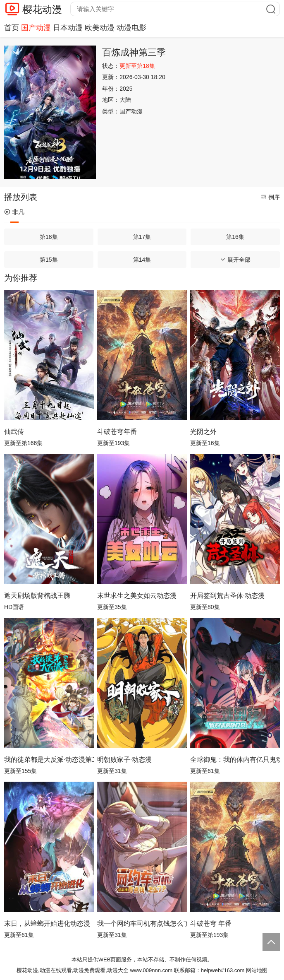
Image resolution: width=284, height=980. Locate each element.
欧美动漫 (100, 28)
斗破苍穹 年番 (211, 923)
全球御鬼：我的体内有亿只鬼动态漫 (235, 760)
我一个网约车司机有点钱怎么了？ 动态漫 (142, 923)
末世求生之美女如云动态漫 (137, 596)
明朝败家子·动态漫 (124, 760)
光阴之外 (203, 432)
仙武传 (14, 432)
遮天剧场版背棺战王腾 (37, 596)
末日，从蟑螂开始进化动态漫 (47, 923)
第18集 (49, 237)
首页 (12, 28)
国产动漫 (36, 28)
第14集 (142, 260)
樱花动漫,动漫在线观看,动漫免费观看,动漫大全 (73, 970)
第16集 (235, 237)
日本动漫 (68, 28)
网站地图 (257, 970)
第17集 (142, 237)
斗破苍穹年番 (117, 432)
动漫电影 (131, 28)
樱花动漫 (42, 9)
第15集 (49, 260)
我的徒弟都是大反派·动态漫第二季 (49, 760)
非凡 (14, 212)
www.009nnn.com (152, 970)
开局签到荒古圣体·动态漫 (227, 596)
